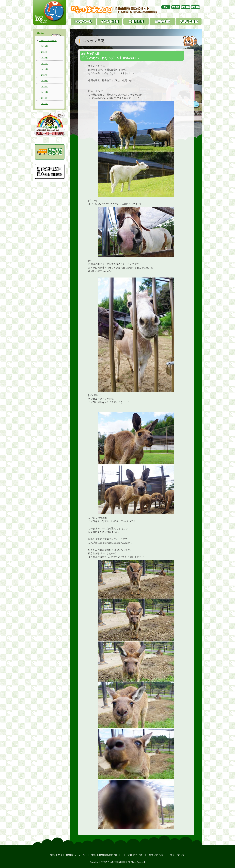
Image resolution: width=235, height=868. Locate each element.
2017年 (45, 92)
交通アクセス (135, 855)
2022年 (45, 63)
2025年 (45, 46)
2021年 (45, 69)
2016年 (45, 98)
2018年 (45, 86)
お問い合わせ (156, 855)
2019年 (45, 81)
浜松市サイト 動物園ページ (65, 855)
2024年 (45, 52)
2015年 (45, 104)
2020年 (45, 75)
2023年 (45, 58)
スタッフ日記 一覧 (48, 41)
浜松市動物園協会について (106, 855)
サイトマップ (177, 855)
